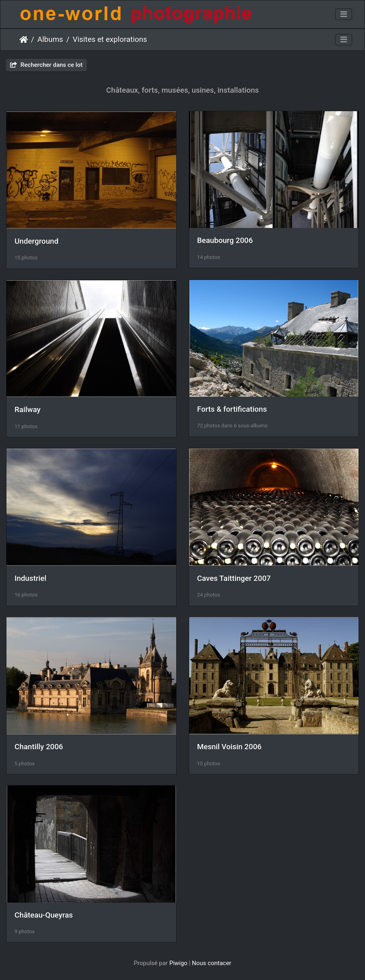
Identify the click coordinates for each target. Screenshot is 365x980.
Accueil (24, 39)
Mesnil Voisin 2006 (229, 747)
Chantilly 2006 (39, 747)
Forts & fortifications (232, 409)
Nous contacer (212, 963)
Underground (36, 241)
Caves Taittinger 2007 (234, 578)
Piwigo (178, 963)
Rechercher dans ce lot (46, 65)
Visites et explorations (110, 39)
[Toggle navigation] (344, 15)
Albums (50, 39)
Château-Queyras (44, 915)
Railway (28, 410)
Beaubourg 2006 (225, 240)
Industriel (30, 578)
